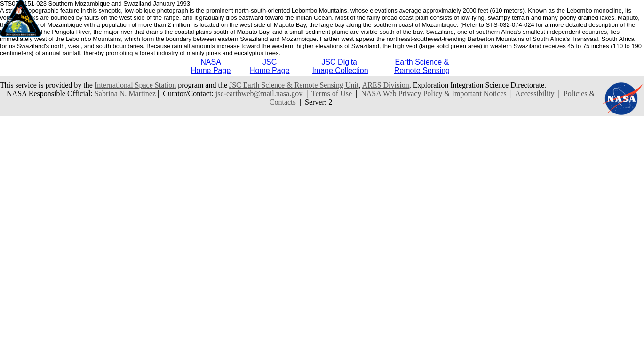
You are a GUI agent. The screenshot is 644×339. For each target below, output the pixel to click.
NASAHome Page (211, 66)
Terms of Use (332, 93)
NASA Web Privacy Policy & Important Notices (434, 93)
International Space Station (135, 85)
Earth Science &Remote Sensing (422, 66)
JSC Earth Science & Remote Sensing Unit (294, 85)
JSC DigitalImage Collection (340, 66)
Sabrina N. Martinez (125, 93)
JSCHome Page (270, 66)
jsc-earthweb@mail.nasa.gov (259, 93)
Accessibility (535, 93)
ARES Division (386, 85)
